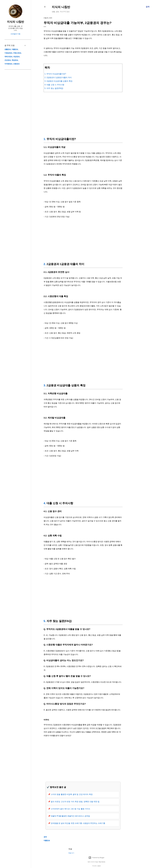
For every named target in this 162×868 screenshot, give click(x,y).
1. (45, 139)
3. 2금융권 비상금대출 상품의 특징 (58, 81)
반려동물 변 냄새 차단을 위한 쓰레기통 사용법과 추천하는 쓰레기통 (78, 823)
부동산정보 (17, 53)
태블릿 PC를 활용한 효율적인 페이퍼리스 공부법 (70, 816)
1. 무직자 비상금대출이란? (55, 74)
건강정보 (8, 60)
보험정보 (16, 64)
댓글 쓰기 (71, 853)
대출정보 (47, 840)
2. (45, 264)
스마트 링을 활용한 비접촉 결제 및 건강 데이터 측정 (72, 794)
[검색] (148, 7)
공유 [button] (45, 837)
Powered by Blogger (96, 858)
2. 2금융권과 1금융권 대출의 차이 (58, 77)
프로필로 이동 (16, 34)
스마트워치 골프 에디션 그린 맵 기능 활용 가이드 (70, 809)
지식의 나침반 (61, 7)
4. (45, 503)
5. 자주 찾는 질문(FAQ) (54, 88)
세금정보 (16, 57)
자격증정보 (8, 64)
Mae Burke (102, 862)
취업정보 (15, 60)
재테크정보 (8, 57)
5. (45, 621)
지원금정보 (8, 53)
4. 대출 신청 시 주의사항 (54, 85)
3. (45, 385)
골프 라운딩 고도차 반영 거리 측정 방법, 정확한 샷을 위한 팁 (75, 802)
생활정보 (8, 49)
